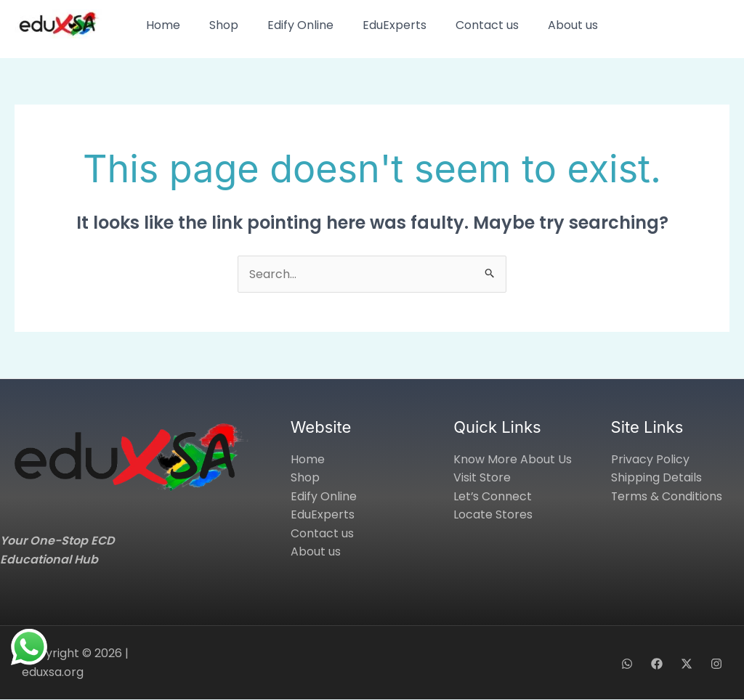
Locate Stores (493, 515)
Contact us (487, 25)
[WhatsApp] (627, 664)
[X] (687, 664)
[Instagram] (716, 664)
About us (573, 25)
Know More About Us (513, 459)
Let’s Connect (493, 496)
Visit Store (482, 478)
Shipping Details (656, 478)
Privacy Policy (650, 459)
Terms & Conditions (667, 496)
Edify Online (300, 25)
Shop (224, 25)
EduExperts (395, 25)
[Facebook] (657, 664)
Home (163, 25)
